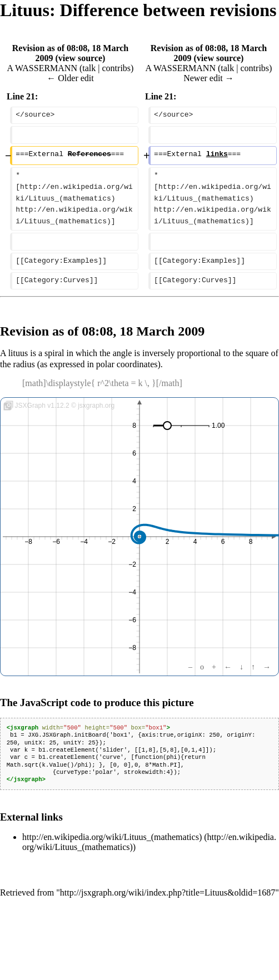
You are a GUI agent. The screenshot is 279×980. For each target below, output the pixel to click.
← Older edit (70, 78)
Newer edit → (209, 78)
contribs (117, 68)
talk (89, 68)
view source (80, 58)
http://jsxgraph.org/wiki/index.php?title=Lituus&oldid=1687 (168, 892)
